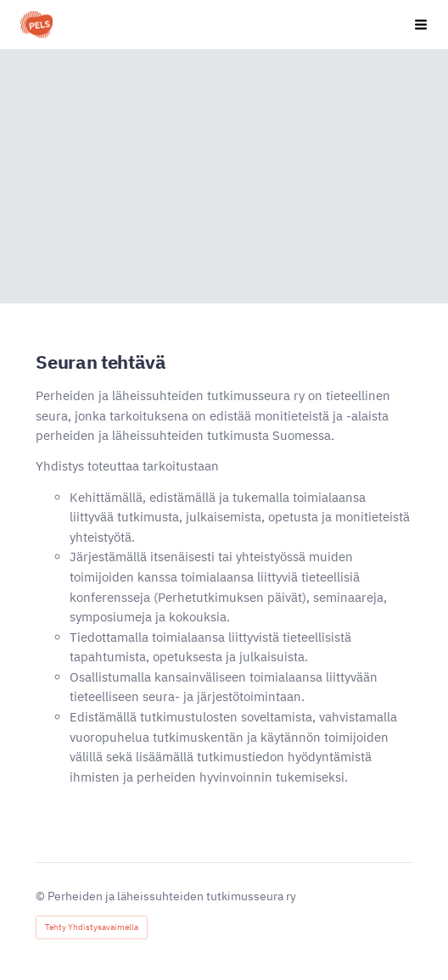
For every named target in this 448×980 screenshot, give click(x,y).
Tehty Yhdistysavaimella (92, 927)
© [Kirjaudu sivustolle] (42, 896)
